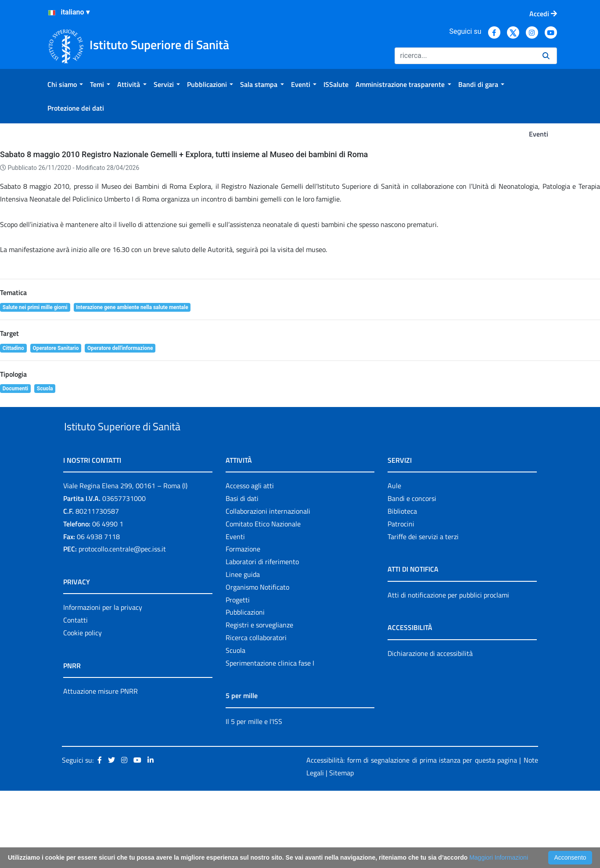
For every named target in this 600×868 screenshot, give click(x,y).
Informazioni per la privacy (103, 685)
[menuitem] (65, 84)
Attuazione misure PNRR (101, 768)
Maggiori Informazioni (499, 857)
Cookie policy (83, 710)
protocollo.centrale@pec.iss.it (122, 627)
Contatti (75, 697)
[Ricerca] (465, 56)
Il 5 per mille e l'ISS (254, 799)
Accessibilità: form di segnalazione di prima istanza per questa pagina (412, 838)
